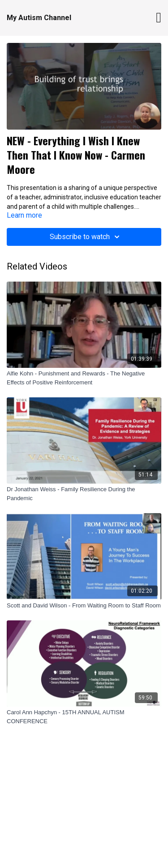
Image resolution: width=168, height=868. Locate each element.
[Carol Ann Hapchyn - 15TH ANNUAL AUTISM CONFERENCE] (84, 717)
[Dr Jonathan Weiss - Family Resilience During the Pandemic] (84, 494)
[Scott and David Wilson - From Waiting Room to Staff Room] (84, 606)
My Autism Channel (39, 18)
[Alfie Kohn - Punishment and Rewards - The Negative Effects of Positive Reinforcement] (84, 378)
